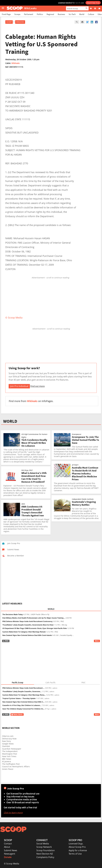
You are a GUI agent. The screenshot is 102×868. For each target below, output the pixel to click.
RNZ (62, 621)
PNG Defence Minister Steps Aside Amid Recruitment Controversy (27, 621)
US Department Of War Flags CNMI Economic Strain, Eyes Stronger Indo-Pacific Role (35, 628)
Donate (8, 857)
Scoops (17, 14)
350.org (64, 625)
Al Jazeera (7, 761)
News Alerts (17, 715)
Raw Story (7, 741)
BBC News (7, 759)
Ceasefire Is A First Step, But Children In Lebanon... (22, 705)
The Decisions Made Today (13, 615)
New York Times (9, 756)
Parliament (29, 14)
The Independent (10, 751)
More (97, 641)
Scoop (9, 22)
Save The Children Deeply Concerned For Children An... (23, 709)
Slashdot (6, 746)
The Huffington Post (11, 764)
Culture (91, 14)
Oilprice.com (8, 736)
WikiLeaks (20, 22)
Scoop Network (44, 847)
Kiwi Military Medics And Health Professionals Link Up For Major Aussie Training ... (34, 618)
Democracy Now (9, 739)
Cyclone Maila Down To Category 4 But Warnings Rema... (24, 695)
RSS (6, 641)
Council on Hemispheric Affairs (16, 766)
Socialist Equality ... (67, 635)
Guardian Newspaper (12, 749)
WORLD (10, 421)
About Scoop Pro (77, 847)
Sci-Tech (72, 14)
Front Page (6, 14)
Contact (8, 844)
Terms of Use (75, 854)
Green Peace (8, 769)
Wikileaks (16, 63)
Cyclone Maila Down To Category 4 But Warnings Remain (24, 632)
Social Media (43, 844)
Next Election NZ (45, 854)
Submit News (11, 850)
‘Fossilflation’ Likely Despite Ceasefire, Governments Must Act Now (28, 625)
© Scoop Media (12, 864)
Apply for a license (78, 850)
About (7, 847)
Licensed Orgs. (76, 844)
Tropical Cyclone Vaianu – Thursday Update (19, 698)
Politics (40, 14)
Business (61, 14)
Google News (8, 744)
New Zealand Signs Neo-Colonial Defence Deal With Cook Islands (27, 635)
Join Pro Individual (19, 386)
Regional (50, 14)
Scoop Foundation (46, 850)
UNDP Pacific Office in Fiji (40, 615)
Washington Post (10, 754)
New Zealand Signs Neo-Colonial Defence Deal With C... (23, 702)
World (82, 14)
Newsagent (10, 854)
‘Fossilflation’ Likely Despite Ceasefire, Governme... (22, 692)
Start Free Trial (93, 3)
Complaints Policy (45, 857)
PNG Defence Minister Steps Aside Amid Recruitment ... (23, 688)
